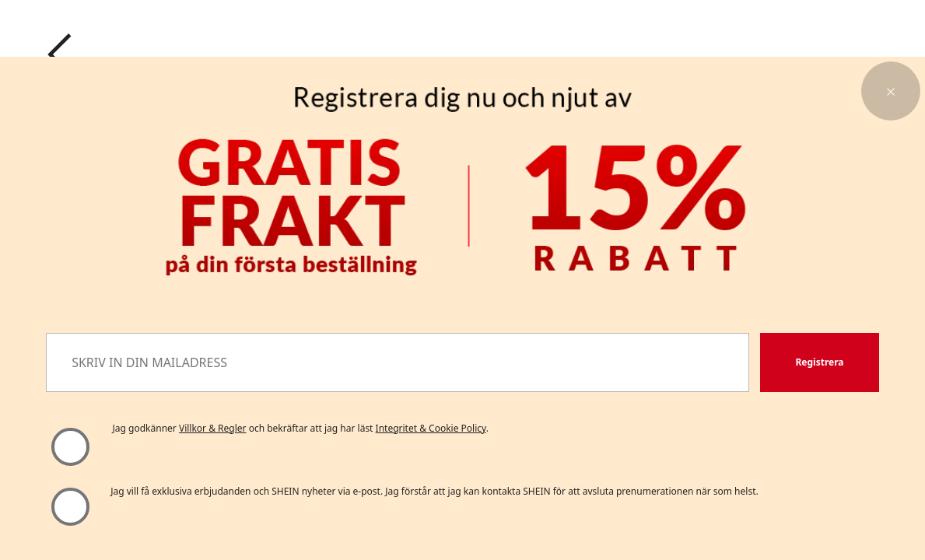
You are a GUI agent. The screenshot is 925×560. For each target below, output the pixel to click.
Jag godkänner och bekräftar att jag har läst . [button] (301, 428)
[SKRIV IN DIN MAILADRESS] (398, 362)
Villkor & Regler (213, 428)
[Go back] (60, 54)
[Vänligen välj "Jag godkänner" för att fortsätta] (70, 447)
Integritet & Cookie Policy (431, 428)
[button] (891, 91)
